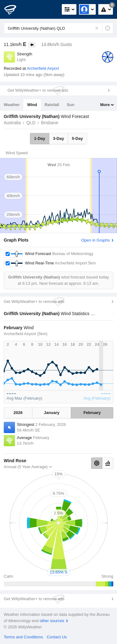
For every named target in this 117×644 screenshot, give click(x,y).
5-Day (77, 138)
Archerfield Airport (43, 68)
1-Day (39, 138)
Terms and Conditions (23, 637)
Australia (12, 123)
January (52, 413)
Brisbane (49, 123)
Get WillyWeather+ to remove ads (38, 90)
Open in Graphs (95, 240)
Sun (71, 105)
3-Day (58, 138)
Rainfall (52, 105)
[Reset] (97, 28)
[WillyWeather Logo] (14, 9)
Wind (32, 105)
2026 (18, 413)
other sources (52, 621)
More (105, 105)
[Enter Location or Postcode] (58, 28)
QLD (31, 123)
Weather (12, 105)
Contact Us (57, 637)
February (92, 413)
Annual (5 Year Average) (26, 467)
